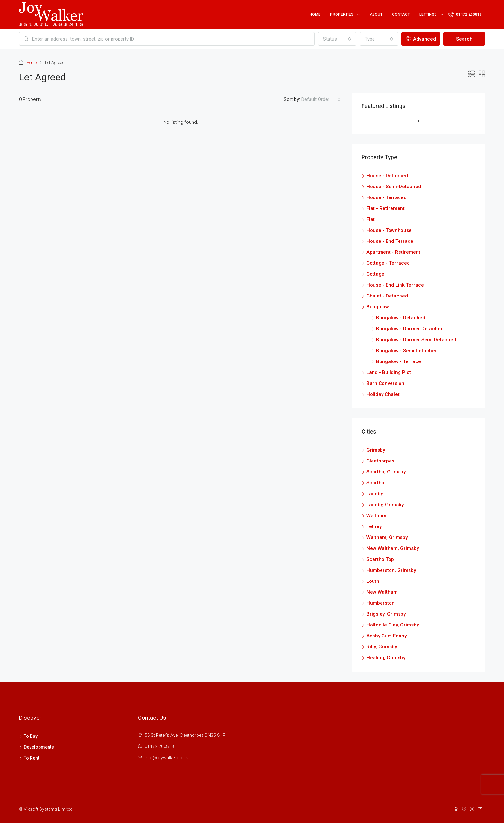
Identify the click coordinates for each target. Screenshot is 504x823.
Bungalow (378, 307)
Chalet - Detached (387, 296)
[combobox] (337, 39)
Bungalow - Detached (401, 318)
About (376, 14)
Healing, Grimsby (386, 658)
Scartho (375, 483)
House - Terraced (387, 197)
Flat (371, 219)
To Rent (32, 758)
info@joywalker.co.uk (166, 758)
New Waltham (382, 592)
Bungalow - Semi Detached (407, 351)
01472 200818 (465, 14)
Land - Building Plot (389, 372)
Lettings (428, 14)
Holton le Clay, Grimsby (393, 625)
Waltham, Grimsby (387, 537)
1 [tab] (422, 123)
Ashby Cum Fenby (387, 636)
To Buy (31, 736)
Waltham (376, 516)
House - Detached (387, 176)
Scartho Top (380, 559)
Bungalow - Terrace (399, 361)
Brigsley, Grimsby (386, 614)
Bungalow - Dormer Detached (410, 329)
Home (315, 14)
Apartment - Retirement (393, 252)
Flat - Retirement (386, 208)
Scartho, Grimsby (386, 472)
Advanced (421, 39)
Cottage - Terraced (388, 263)
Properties (342, 14)
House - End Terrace (390, 241)
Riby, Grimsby (382, 647)
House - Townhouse (389, 230)
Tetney (374, 526)
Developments (39, 747)
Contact (401, 14)
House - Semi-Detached (394, 187)
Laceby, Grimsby (385, 505)
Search (464, 39)
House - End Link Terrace (395, 285)
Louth (373, 581)
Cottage (375, 274)
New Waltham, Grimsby (393, 548)
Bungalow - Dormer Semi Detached (416, 340)
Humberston (381, 603)
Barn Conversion (385, 383)
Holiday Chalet (383, 394)
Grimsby (376, 450)
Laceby (375, 494)
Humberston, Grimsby (391, 570)
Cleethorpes (380, 461)
